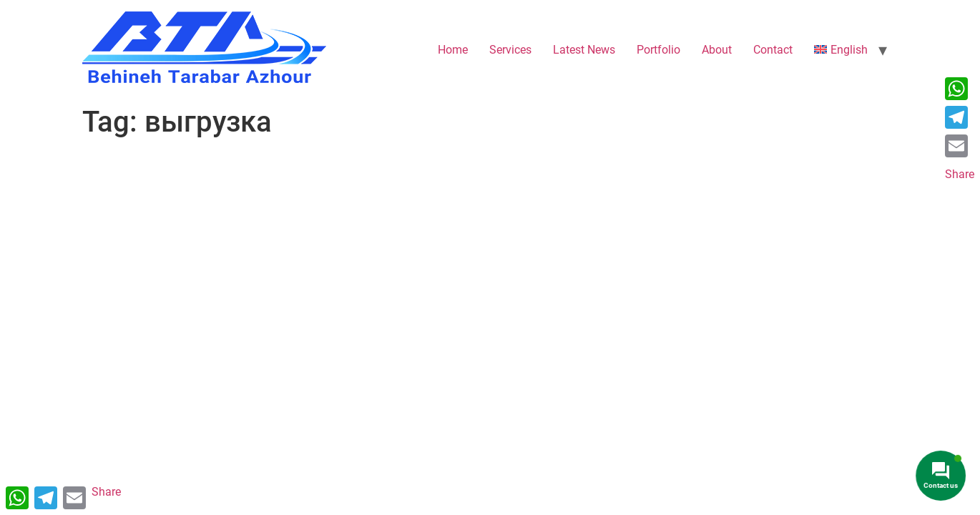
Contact (773, 50)
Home (453, 50)
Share (960, 174)
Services (510, 50)
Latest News (584, 50)
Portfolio (658, 50)
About (717, 50)
